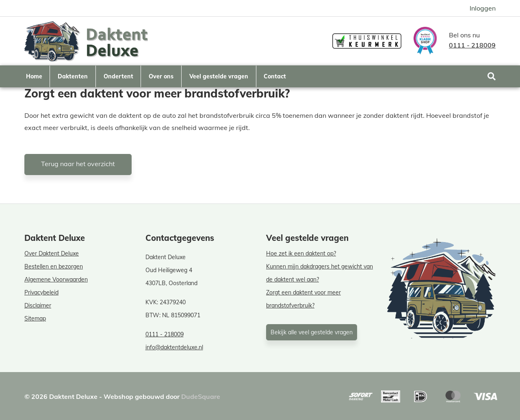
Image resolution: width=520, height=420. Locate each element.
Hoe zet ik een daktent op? (301, 253)
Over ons (161, 76)
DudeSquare (201, 396)
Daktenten (73, 76)
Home (34, 76)
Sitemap (35, 318)
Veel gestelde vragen (219, 76)
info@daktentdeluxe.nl (174, 347)
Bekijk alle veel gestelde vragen (312, 332)
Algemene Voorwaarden (56, 279)
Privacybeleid (41, 292)
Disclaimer (38, 305)
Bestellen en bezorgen (54, 266)
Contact (275, 76)
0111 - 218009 (472, 45)
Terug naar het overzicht (78, 164)
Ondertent (118, 76)
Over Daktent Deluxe (52, 253)
